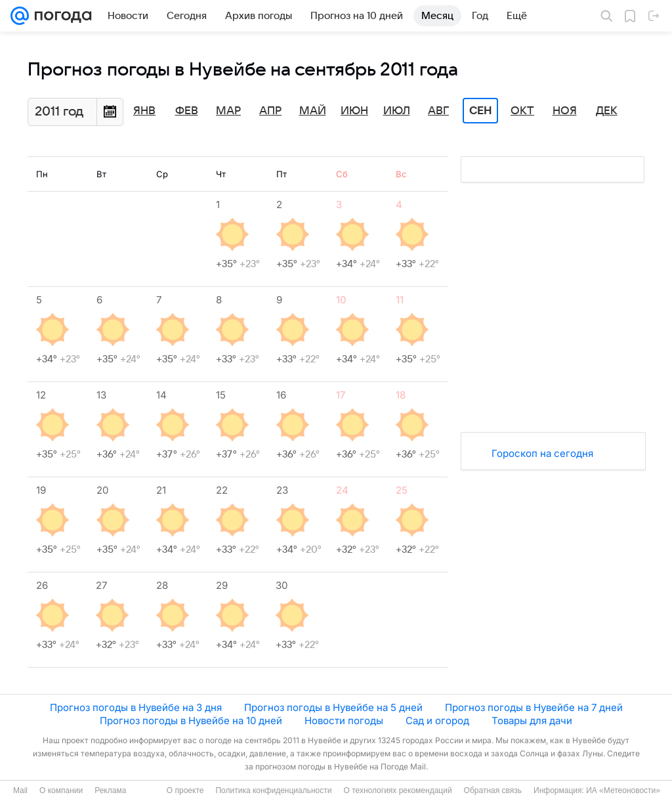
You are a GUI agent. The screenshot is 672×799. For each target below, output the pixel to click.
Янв (144, 111)
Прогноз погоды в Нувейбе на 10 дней (191, 721)
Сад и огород (437, 721)
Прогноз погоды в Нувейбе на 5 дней (333, 707)
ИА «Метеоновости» (623, 790)
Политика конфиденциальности (273, 790)
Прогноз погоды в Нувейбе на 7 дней (534, 707)
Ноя (565, 111)
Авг (438, 111)
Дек (607, 111)
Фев (187, 111)
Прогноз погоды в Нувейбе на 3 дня (136, 707)
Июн (354, 111)
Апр (270, 111)
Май (313, 111)
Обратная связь (493, 790)
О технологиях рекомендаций (397, 790)
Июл (397, 111)
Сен (481, 111)
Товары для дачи (532, 721)
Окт (522, 111)
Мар (228, 111)
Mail (20, 790)
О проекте (185, 790)
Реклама (110, 790)
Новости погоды (344, 721)
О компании (61, 790)
